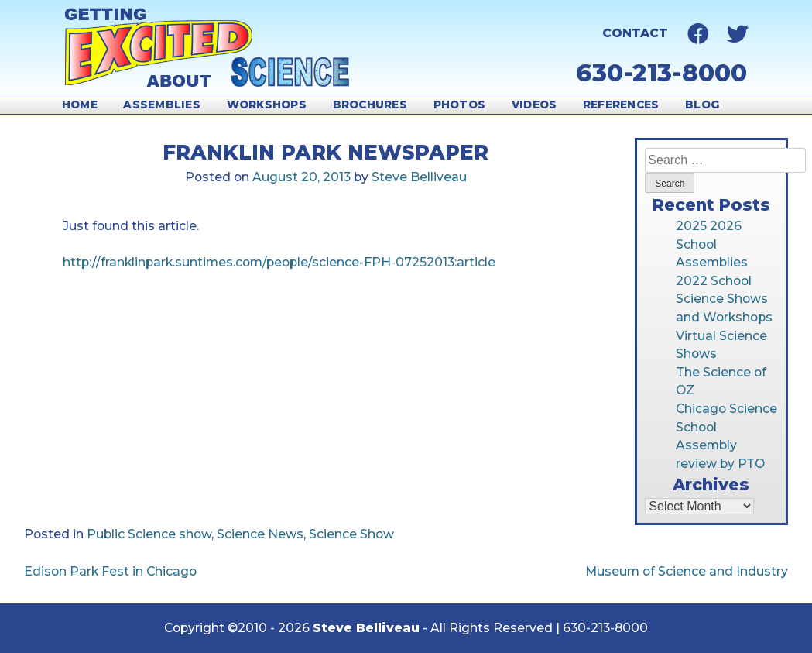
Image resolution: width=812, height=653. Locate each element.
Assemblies (162, 105)
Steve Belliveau (419, 177)
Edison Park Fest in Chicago (110, 571)
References (621, 105)
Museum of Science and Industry (687, 571)
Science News (260, 534)
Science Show (351, 534)
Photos (460, 105)
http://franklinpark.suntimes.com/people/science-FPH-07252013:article (279, 262)
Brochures (370, 105)
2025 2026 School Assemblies (712, 244)
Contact (635, 33)
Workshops (267, 105)
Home (80, 105)
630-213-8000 (661, 73)
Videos (534, 105)
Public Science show (149, 534)
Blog (702, 105)
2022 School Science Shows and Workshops (724, 299)
